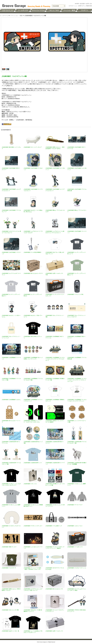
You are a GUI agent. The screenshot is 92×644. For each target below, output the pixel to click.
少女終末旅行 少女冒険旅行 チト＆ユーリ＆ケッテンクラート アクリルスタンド (55, 359)
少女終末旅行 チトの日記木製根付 (32, 252)
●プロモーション (73, 6)
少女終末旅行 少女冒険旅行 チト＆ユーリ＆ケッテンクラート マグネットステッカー (77, 380)
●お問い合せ (89, 4)
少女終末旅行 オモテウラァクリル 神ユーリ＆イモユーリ (11, 232)
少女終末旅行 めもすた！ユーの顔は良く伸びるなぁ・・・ (33, 211)
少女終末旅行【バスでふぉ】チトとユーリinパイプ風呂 (77, 590)
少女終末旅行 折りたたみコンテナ (54, 589)
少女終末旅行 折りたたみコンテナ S (33, 273)
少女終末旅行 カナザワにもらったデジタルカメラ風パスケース (33, 590)
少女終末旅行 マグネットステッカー (33, 526)
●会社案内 (82, 4)
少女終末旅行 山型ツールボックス (54, 631)
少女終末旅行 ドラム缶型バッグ (54, 526)
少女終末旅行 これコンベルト (75, 526)
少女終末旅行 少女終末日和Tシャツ (33, 463)
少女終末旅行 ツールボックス (75, 547)
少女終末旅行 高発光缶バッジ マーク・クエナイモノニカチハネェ (33, 421)
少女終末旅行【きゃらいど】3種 (10, 610)
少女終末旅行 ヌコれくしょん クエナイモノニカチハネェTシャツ (11, 484)
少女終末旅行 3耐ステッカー (9, 547)
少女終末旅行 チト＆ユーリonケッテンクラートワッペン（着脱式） (55, 548)
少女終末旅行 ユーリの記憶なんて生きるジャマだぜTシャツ (33, 632)
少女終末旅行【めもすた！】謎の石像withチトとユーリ (33, 611)
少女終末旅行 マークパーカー (75, 505)
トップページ (4, 15)
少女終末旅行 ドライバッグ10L (75, 294)
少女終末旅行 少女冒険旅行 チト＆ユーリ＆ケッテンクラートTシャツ (77, 400)
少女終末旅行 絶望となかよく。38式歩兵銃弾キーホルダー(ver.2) (55, 148)
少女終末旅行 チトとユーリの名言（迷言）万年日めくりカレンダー (32, 569)
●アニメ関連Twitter (87, 6)
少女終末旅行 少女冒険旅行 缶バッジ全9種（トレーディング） (33, 358)
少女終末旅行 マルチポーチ (9, 568)
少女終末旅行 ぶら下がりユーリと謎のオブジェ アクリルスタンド (55, 232)
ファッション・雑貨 (16, 15)
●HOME (77, 4)
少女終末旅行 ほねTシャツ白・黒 (10, 631)
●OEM (80, 6)
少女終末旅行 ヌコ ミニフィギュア (33, 147)
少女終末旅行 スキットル (30, 484)
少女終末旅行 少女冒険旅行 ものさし (11, 400)
